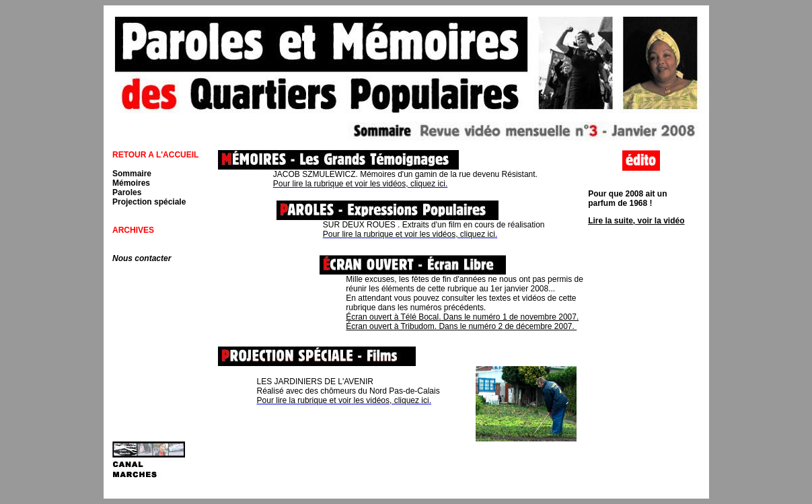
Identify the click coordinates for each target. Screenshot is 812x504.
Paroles (127, 192)
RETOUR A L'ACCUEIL (155, 155)
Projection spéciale (149, 202)
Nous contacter (142, 258)
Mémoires (131, 183)
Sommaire (132, 174)
